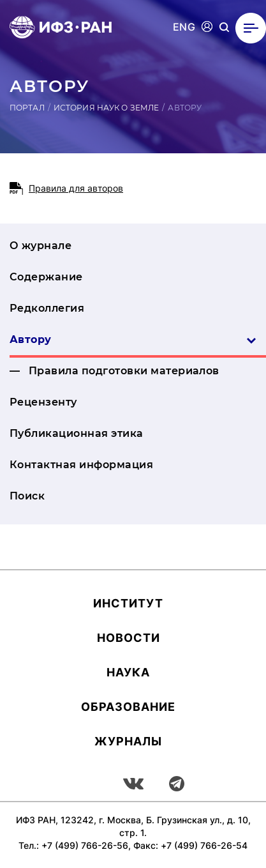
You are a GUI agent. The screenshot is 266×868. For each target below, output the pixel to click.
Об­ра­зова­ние (128, 707)
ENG (184, 27)
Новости (129, 638)
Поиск (27, 496)
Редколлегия (47, 308)
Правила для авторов (76, 188)
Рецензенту (43, 402)
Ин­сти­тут (128, 603)
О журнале (41, 246)
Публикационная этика (77, 433)
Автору (133, 339)
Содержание (46, 277)
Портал (27, 108)
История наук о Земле (106, 108)
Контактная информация (81, 465)
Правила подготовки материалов (124, 371)
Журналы (128, 741)
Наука (128, 672)
